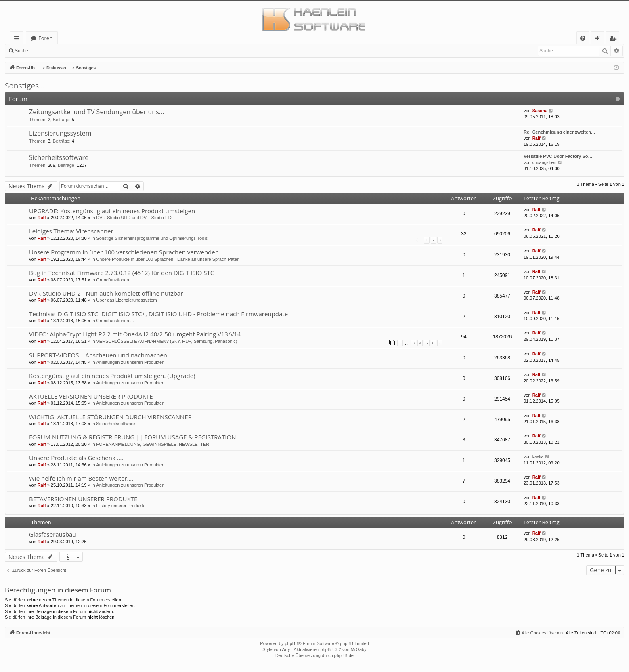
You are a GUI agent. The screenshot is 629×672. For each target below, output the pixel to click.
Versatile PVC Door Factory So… (558, 156)
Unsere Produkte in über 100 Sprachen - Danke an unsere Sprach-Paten (168, 259)
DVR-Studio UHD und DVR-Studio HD (134, 218)
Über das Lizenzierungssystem (126, 300)
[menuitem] (583, 38)
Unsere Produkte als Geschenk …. (76, 458)
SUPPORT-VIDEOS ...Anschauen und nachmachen (98, 355)
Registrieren (87, 51)
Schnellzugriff (18, 39)
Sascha (540, 111)
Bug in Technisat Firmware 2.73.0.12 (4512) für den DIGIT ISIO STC (122, 273)
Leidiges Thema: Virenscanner (71, 231)
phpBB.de (344, 655)
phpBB (291, 643)
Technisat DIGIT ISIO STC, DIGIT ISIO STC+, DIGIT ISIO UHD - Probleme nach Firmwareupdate (158, 314)
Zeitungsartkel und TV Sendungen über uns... (96, 112)
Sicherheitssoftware (59, 157)
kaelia (538, 456)
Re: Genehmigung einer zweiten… (560, 132)
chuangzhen (544, 162)
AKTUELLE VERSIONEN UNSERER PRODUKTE (91, 396)
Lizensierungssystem (60, 133)
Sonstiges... (25, 86)
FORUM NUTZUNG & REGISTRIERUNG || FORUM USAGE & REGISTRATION (132, 437)
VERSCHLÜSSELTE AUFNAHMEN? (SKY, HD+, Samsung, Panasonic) (167, 341)
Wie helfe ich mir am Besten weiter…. (81, 478)
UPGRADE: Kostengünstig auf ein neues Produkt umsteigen (112, 211)
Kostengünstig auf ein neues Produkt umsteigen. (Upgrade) (112, 376)
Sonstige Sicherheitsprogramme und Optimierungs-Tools (152, 238)
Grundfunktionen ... (115, 280)
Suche (21, 51)
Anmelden (51, 51)
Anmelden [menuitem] (600, 39)
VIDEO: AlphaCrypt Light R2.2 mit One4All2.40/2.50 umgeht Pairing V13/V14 (135, 334)
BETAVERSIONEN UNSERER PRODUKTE (83, 499)
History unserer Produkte (121, 506)
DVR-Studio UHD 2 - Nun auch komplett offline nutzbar (106, 293)
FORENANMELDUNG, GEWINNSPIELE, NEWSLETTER (153, 444)
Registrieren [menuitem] (614, 39)
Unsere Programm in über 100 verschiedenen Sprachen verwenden (124, 252)
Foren (45, 38)
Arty (286, 649)
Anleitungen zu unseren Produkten (130, 362)
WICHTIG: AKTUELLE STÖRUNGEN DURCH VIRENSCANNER (110, 417)
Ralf (536, 138)
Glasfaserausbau (53, 534)
